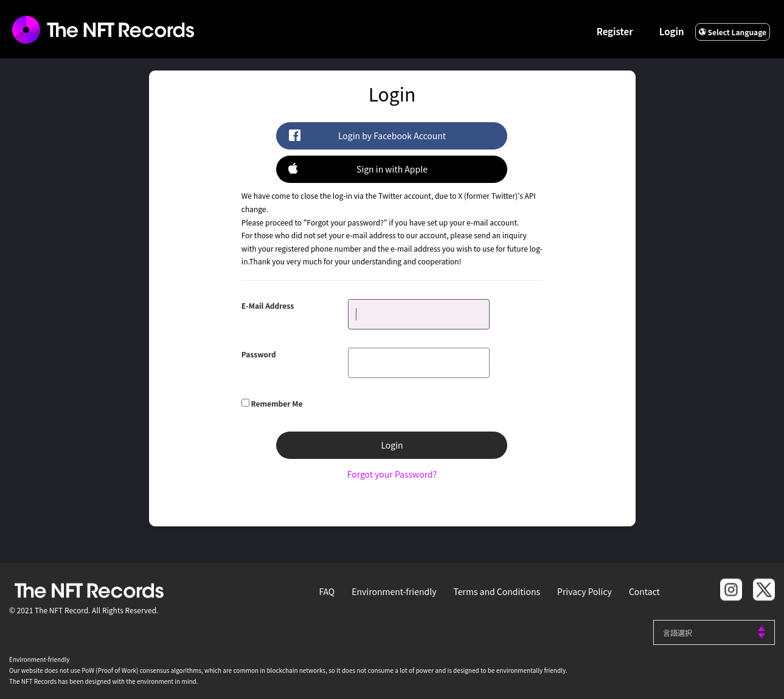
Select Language (733, 32)
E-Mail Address (268, 305)
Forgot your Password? (392, 474)
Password (259, 354)
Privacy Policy (585, 591)
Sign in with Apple (358, 169)
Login (672, 31)
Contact (644, 591)
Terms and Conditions (497, 591)
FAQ (327, 591)
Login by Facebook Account (367, 135)
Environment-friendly (394, 591)
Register (615, 31)
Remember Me (277, 403)
